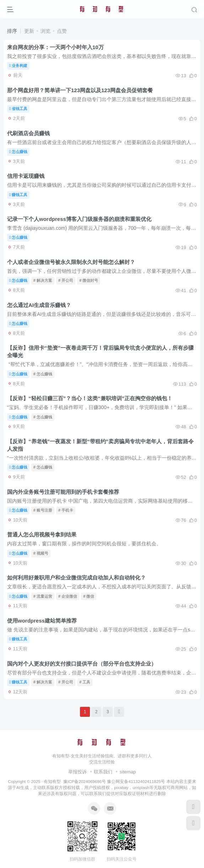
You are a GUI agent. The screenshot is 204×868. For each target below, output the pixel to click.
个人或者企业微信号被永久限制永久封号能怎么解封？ (71, 262)
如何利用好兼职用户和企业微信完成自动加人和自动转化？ (76, 578)
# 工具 (85, 682)
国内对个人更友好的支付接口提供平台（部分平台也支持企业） (82, 664)
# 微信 (89, 596)
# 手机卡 (66, 510)
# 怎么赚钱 (43, 374)
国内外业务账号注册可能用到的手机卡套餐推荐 (63, 492)
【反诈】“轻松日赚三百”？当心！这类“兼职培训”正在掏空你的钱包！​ (90, 398)
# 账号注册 (43, 510)
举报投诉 (77, 772)
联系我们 (103, 772)
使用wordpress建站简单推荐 (42, 621)
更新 (29, 31)
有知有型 (52, 781)
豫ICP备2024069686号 (85, 781)
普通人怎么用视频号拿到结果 (42, 534)
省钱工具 (18, 108)
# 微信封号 (89, 280)
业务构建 (18, 65)
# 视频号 (41, 553)
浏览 (45, 31)
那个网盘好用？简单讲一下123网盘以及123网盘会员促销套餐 (80, 90)
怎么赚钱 (18, 152)
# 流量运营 (43, 596)
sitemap (128, 772)
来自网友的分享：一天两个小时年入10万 (55, 47)
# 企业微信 (68, 596)
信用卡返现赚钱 (26, 176)
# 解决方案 (43, 280)
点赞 (62, 31)
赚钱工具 (18, 195)
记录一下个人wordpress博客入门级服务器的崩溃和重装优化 (79, 219)
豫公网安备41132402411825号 (136, 781)
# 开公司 (66, 280)
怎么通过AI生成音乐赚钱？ (39, 305)
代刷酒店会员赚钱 (28, 133)
